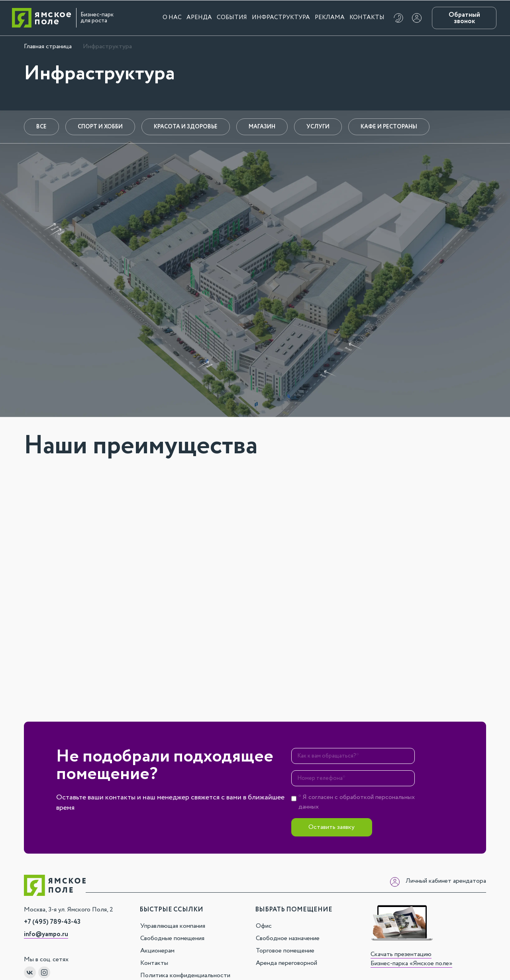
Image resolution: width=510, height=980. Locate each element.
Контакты (367, 18)
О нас (172, 18)
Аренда (199, 18)
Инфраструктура (281, 18)
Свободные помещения (172, 938)
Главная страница (48, 46)
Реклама (330, 18)
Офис (264, 926)
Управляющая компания (173, 926)
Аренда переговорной (286, 963)
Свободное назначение (288, 938)
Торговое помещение (285, 951)
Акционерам (157, 951)
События (232, 18)
